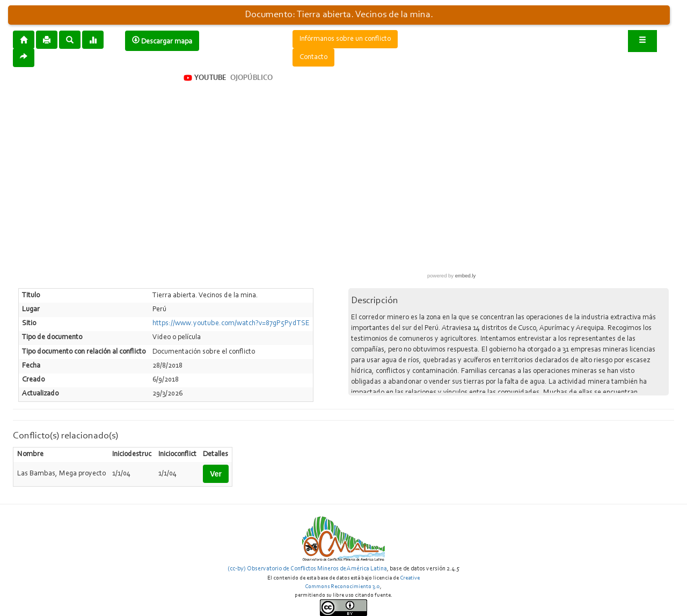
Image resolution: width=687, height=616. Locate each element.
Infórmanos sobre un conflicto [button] (345, 39)
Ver (216, 474)
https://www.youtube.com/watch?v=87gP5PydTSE (231, 324)
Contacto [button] (313, 57)
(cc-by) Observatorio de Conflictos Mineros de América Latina (307, 569)
